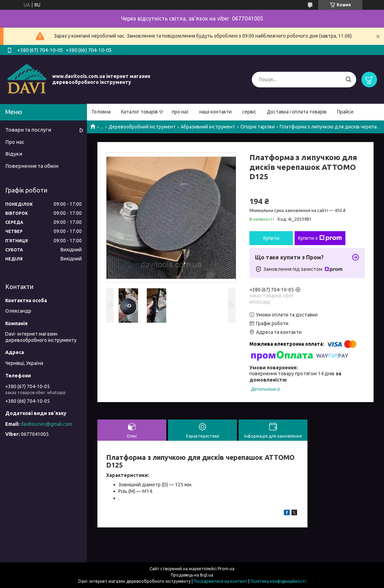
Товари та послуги (28, 130)
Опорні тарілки (258, 127)
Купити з (320, 238)
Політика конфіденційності (278, 581)
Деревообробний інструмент (142, 127)
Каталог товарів (139, 112)
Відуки (14, 154)
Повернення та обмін (32, 166)
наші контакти (215, 112)
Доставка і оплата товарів (297, 112)
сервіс (249, 112)
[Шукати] (348, 80)
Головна (101, 112)
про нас (180, 112)
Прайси (345, 112)
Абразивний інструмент (208, 127)
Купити (271, 238)
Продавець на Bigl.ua (192, 575)
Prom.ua (226, 569)
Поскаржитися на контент (221, 581)
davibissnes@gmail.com (46, 424)
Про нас (15, 142)
